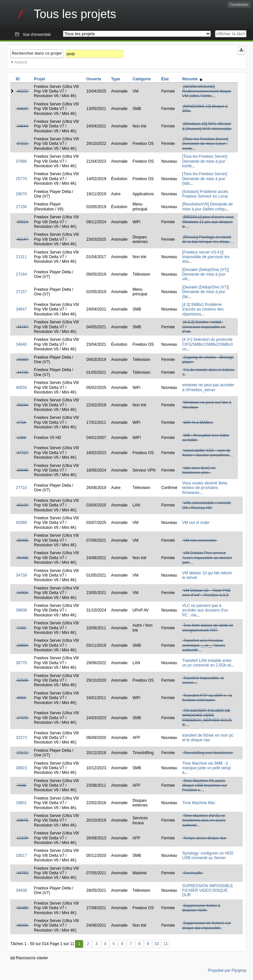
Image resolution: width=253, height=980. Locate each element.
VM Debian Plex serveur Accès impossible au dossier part (207, 558)
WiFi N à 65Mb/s (198, 422)
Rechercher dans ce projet (37, 53)
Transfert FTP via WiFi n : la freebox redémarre (207, 698)
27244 (21, 274)
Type (115, 79)
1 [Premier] (79, 944)
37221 (22, 144)
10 (157, 944)
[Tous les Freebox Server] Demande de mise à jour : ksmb (205, 144)
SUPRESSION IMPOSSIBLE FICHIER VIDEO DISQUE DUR (208, 891)
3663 (21, 698)
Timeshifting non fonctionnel (208, 753)
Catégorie (141, 79)
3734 (21, 422)
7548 (21, 785)
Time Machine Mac (199, 803)
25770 (21, 179)
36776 (21, 663)
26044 (22, 405)
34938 (21, 890)
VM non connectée (200, 540)
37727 (22, 453)
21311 (21, 257)
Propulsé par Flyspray (227, 970)
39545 (22, 470)
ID (18, 79)
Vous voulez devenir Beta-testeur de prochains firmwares (205, 488)
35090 (22, 925)
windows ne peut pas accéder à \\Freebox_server (208, 387)
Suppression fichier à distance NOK (201, 908)
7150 (21, 628)
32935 (22, 680)
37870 (22, 718)
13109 (22, 838)
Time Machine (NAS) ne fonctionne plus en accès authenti (204, 820)
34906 (22, 593)
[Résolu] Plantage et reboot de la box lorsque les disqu (207, 239)
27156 (21, 207)
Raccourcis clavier (29, 958)
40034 (21, 388)
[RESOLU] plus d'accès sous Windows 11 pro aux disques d (208, 222)
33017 (21, 856)
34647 (21, 309)
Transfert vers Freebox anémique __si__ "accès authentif (204, 645)
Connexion (239, 5)
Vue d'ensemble (37, 35)
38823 (21, 768)
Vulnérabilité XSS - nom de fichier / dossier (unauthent (206, 453)
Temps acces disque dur (204, 838)
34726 (22, 372)
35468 (22, 558)
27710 (21, 488)
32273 (21, 738)
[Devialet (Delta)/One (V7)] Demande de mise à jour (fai (205, 292)
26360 (22, 360)
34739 (21, 575)
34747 (22, 327)
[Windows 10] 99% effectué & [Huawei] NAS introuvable (207, 126)
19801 (21, 803)
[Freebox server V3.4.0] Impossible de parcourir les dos (206, 257)
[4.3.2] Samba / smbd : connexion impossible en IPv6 (204, 327)
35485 (22, 908)
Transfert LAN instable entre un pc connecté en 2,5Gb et (207, 663)
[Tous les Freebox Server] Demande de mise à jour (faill (205, 179)
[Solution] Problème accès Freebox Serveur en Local (205, 194)
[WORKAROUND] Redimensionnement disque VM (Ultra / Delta (207, 91)
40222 (22, 91)
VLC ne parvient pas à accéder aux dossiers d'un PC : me (205, 610)
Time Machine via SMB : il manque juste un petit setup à (206, 768)
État (165, 79)
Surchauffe (193, 873)
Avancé (21, 62)
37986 (21, 161)
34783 (22, 873)
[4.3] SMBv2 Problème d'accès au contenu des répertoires (203, 309)
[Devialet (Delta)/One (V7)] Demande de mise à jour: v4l (205, 274)
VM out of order (196, 523)
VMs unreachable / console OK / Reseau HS (207, 505)
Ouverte (94, 79)
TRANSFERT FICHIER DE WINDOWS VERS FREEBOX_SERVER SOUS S (207, 718)
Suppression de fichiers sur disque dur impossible (207, 925)
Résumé (192, 79)
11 (166, 944)
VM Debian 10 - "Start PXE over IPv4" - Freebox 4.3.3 (206, 593)
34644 (22, 126)
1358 (21, 438)
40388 (21, 523)
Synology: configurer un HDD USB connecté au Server (208, 856)
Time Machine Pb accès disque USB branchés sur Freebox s (205, 786)
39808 (21, 610)
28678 (22, 820)
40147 (22, 239)
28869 (22, 645)
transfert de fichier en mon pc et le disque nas (208, 738)
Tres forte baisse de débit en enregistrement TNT (208, 628)
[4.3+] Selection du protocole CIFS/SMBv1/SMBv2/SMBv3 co (207, 344)
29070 (21, 194)
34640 (21, 344)
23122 (22, 753)
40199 (22, 505)
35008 (22, 540)
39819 (22, 222)
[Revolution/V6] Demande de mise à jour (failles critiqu (207, 206)
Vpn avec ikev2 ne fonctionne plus (199, 470)
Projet (40, 79)
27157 (21, 292)
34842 (22, 109)
